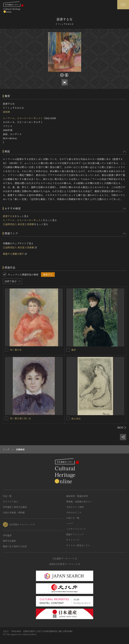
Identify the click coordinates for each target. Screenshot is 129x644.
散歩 (74, 350)
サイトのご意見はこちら (78, 545)
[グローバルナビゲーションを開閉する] (123, 5)
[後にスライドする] (122, 428)
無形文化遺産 (9, 541)
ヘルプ (69, 523)
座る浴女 (76, 419)
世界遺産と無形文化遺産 (15, 507)
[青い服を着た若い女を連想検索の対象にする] (7, 418)
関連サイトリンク (75, 534)
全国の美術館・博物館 (14, 512)
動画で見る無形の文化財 (15, 546)
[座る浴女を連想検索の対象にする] (68, 419)
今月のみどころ (74, 512)
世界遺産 (7, 535)
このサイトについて (76, 529)
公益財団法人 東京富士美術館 (18, 224)
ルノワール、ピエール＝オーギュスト (23, 118)
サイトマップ (73, 540)
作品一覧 (7, 496)
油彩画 (6, 112)
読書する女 (9, 216)
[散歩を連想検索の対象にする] (68, 350)
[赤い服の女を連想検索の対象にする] (7, 350)
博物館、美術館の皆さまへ (79, 502)
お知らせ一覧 (73, 518)
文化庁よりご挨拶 (75, 507)
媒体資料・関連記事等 (77, 496)
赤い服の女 (16, 350)
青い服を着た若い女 (20, 418)
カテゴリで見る (10, 502)
